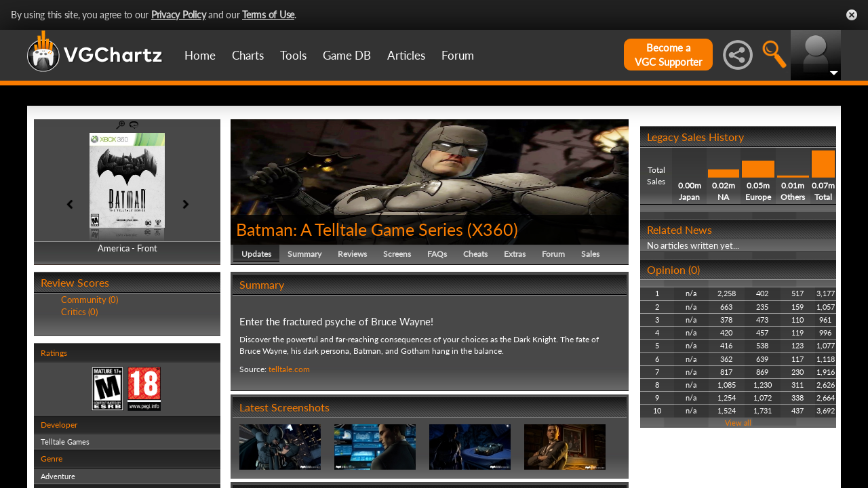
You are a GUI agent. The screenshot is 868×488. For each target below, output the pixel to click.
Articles (406, 55)
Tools (293, 55)
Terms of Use (268, 15)
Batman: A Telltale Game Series (350, 229)
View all (738, 423)
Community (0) (90, 300)
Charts (248, 55)
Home (200, 55)
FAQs (437, 254)
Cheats (475, 254)
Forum (458, 55)
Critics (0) (79, 312)
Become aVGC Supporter (668, 55)
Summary (304, 254)
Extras (515, 254)
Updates (256, 254)
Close (852, 15)
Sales (590, 254)
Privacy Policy (179, 15)
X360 (493, 229)
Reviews (352, 254)
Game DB (347, 55)
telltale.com (289, 369)
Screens (397, 254)
